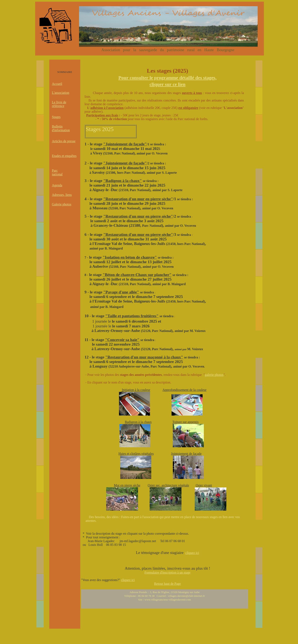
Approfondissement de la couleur (184, 390)
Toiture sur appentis (186, 422)
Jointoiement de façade (186, 454)
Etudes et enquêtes (64, 156)
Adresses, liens (62, 195)
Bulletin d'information (61, 128)
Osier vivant (204, 485)
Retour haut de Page (168, 584)
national (57, 174)
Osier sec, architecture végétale (168, 485)
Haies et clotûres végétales (136, 454)
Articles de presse (64, 141)
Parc (55, 171)
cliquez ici (192, 553)
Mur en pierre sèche (127, 485)
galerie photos (214, 375)
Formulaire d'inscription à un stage (167, 572)
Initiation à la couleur (136, 390)
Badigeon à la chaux (138, 422)
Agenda (57, 185)
